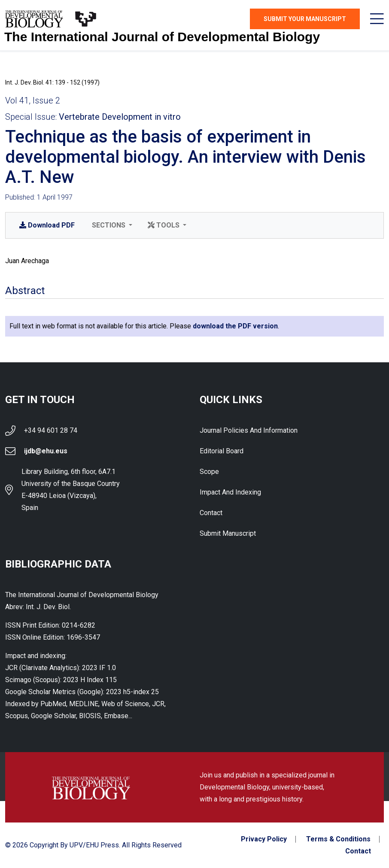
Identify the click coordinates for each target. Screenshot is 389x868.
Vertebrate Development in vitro (120, 117)
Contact (211, 513)
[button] (111, 225)
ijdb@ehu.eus (46, 451)
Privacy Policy (264, 839)
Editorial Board (222, 451)
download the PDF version (235, 326)
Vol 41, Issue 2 (33, 100)
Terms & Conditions (338, 839)
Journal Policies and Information (249, 430)
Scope (209, 472)
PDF (47, 225)
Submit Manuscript (228, 533)
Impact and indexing (230, 492)
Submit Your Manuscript (305, 19)
